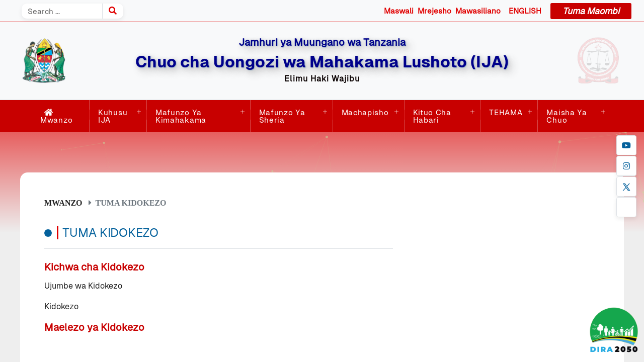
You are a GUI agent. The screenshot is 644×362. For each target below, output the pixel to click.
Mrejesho (434, 11)
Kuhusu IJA (113, 116)
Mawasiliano (478, 11)
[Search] (62, 11)
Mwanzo (56, 116)
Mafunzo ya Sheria (282, 116)
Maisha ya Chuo (567, 116)
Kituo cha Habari (432, 116)
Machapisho (365, 112)
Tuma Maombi (591, 11)
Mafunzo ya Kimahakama (181, 116)
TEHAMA (506, 112)
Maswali (399, 11)
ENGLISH (525, 11)
